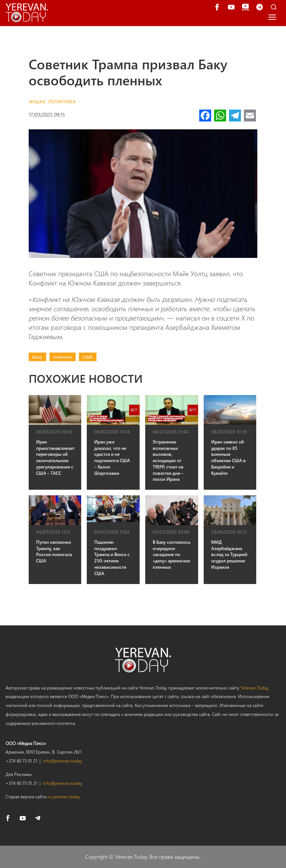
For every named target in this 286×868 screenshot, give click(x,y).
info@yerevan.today (63, 761)
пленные (63, 357)
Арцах (37, 101)
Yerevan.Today (254, 688)
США (88, 357)
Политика (62, 101)
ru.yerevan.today (64, 796)
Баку (37, 357)
